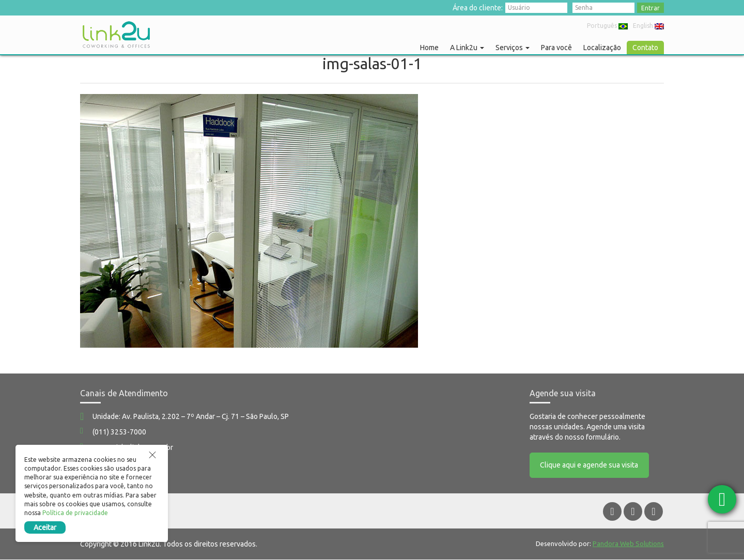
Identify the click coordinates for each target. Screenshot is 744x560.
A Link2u (467, 48)
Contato (645, 48)
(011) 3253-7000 (119, 432)
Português (607, 26)
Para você (556, 48)
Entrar (650, 8)
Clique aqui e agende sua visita (590, 465)
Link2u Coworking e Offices (116, 35)
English (648, 26)
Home (429, 48)
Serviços (513, 48)
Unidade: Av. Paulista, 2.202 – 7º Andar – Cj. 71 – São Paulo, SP (191, 416)
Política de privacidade (75, 513)
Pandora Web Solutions (628, 544)
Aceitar (45, 527)
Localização (602, 48)
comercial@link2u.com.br (133, 447)
